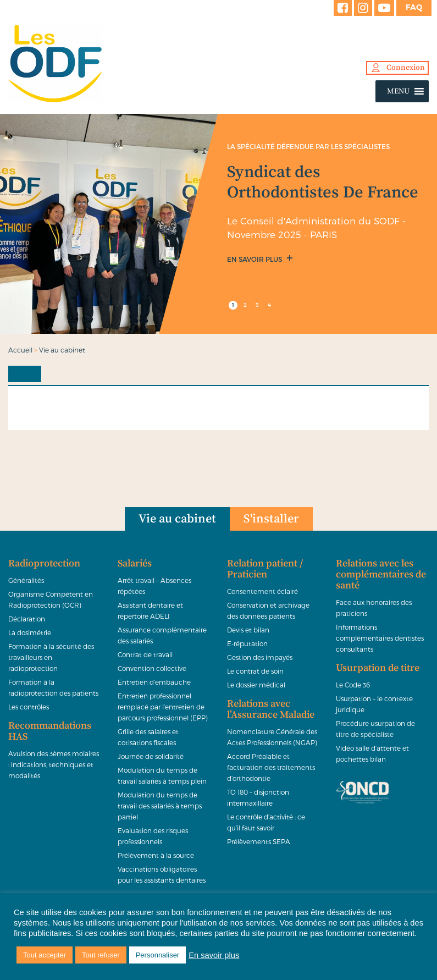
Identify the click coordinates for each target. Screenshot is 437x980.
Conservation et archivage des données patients (268, 610)
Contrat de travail (145, 654)
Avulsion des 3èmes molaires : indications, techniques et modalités (54, 764)
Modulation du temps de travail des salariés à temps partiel (160, 806)
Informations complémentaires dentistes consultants (380, 638)
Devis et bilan (248, 630)
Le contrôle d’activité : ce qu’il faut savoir (266, 822)
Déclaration (27, 619)
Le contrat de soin (255, 671)
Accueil (20, 350)
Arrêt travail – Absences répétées (154, 586)
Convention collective (152, 668)
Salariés (135, 564)
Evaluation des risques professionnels (153, 836)
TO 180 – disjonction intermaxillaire (258, 797)
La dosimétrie (30, 632)
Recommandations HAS (50, 731)
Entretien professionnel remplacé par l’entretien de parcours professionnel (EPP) (163, 707)
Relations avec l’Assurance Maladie (271, 709)
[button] (398, 91)
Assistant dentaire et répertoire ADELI (150, 610)
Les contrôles (29, 707)
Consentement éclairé (262, 591)
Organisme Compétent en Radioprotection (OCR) (51, 599)
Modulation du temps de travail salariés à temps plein (162, 775)
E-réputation (247, 643)
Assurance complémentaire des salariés (162, 635)
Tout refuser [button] (101, 955)
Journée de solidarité (151, 756)
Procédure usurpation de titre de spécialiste (375, 729)
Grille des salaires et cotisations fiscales (148, 737)
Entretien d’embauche (154, 682)
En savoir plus (255, 259)
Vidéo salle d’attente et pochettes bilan (372, 753)
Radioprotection (44, 564)
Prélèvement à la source (156, 855)
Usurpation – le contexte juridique (374, 704)
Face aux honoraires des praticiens (374, 608)
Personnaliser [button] (158, 955)
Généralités (26, 580)
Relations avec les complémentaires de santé (381, 575)
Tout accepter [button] (45, 955)
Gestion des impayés (260, 657)
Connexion (406, 68)
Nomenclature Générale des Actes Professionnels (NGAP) (272, 737)
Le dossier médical (256, 685)
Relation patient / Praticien (265, 569)
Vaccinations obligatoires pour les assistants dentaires (162, 874)
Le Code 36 (353, 685)
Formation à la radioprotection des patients (53, 687)
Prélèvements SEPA (259, 841)
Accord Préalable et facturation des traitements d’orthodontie (271, 767)
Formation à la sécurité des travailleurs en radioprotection (51, 657)
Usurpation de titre (378, 668)
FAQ (414, 7)
